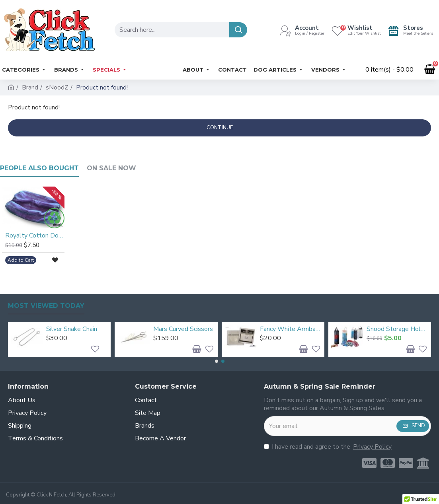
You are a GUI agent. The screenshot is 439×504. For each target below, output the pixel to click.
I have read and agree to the (328, 447)
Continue (220, 128)
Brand (30, 88)
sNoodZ (57, 88)
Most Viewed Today (46, 306)
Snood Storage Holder (397, 329)
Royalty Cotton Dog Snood (35, 236)
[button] (217, 361)
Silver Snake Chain (72, 329)
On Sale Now (111, 168)
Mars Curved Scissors (183, 329)
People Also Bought (39, 168)
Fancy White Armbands (291, 329)
